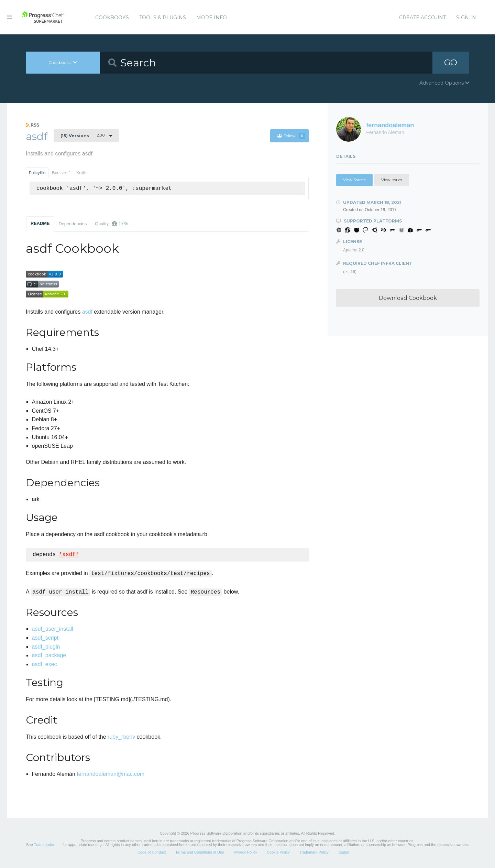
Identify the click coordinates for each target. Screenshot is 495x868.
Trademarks (44, 845)
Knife (81, 173)
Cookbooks (112, 18)
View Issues (392, 180)
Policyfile (37, 173)
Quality (111, 224)
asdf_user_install (53, 629)
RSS (32, 125)
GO (451, 62)
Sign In (466, 18)
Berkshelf (61, 173)
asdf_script (45, 638)
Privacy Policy (245, 852)
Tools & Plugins (163, 18)
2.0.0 (82, 135)
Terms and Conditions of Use (200, 852)
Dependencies (73, 224)
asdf (87, 312)
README (40, 223)
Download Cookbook (408, 298)
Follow (291, 136)
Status (344, 852)
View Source (354, 180)
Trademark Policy (314, 852)
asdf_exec (45, 664)
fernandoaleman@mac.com (111, 774)
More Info (212, 18)
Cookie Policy (278, 852)
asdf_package (49, 655)
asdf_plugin (46, 647)
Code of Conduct (152, 852)
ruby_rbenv (121, 737)
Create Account (422, 18)
